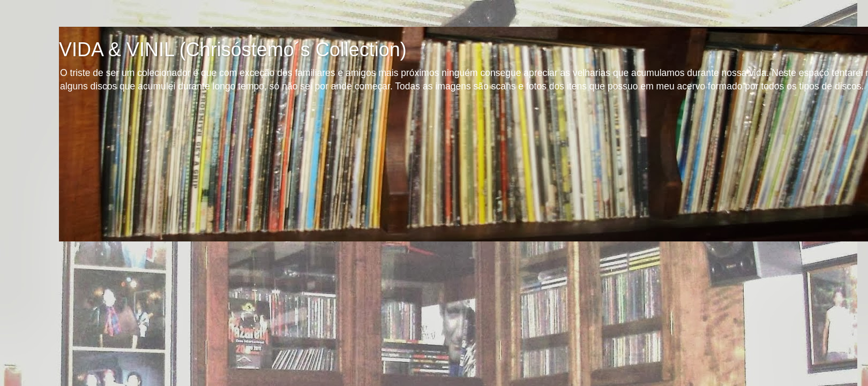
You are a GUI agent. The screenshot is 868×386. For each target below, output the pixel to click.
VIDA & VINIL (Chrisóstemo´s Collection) (233, 50)
